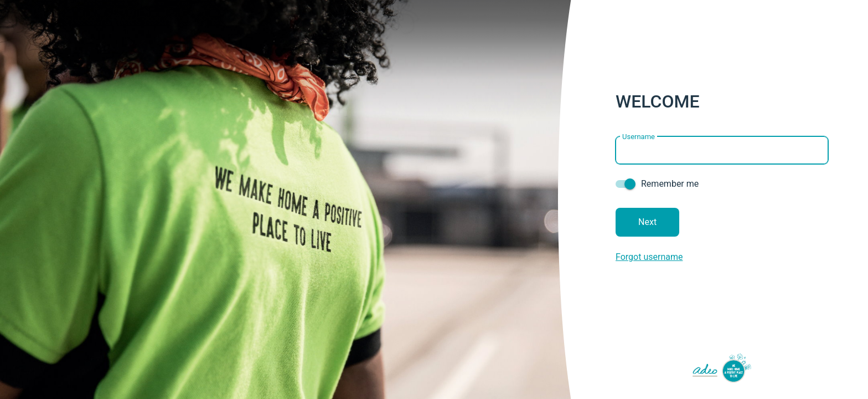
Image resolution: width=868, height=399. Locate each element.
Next (647, 222)
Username (639, 136)
